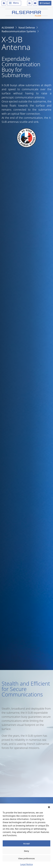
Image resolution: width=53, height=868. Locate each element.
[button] (49, 807)
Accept (26, 843)
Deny (27, 851)
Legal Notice (27, 864)
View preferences (27, 858)
